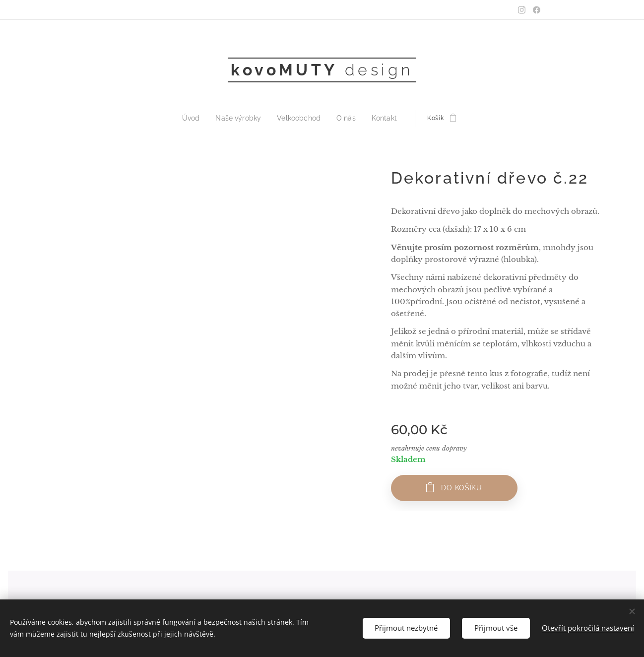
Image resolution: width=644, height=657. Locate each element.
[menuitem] (200, 118)
